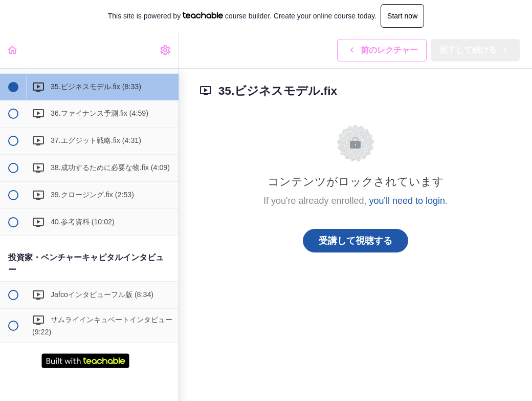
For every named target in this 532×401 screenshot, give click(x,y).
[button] (13, 50)
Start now (402, 16)
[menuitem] (166, 50)
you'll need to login (407, 201)
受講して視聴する (356, 241)
